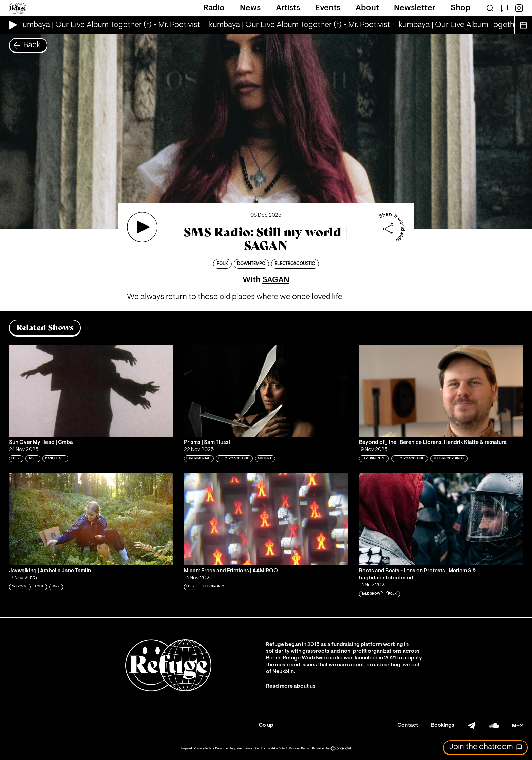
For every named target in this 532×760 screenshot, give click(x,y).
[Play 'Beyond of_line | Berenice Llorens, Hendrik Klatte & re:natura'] (441, 391)
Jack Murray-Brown (296, 749)
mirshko (272, 749)
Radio (214, 8)
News (250, 8)
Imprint (187, 749)
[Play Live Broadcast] (11, 25)
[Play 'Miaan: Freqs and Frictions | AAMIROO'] (266, 519)
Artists (288, 8)
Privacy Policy (204, 749)
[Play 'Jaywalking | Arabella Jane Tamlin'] (91, 519)
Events (328, 8)
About (367, 8)
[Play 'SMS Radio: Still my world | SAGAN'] (142, 227)
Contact (408, 725)
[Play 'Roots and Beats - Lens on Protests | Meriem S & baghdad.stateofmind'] (441, 519)
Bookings (443, 725)
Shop (461, 8)
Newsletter (415, 8)
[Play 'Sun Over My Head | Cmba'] (91, 391)
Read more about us (291, 686)
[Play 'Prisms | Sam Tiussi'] (266, 391)
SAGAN (276, 280)
